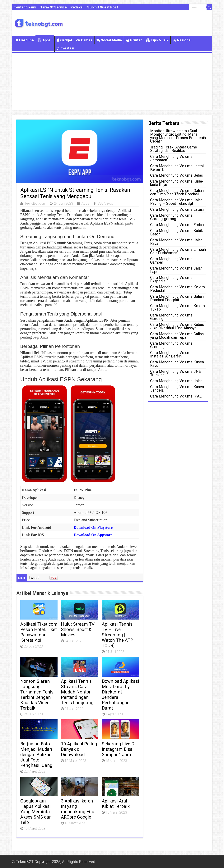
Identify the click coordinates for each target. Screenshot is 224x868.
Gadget (64, 40)
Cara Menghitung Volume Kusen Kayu (177, 364)
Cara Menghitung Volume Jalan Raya (176, 242)
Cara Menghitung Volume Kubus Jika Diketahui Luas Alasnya (177, 326)
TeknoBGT (25, 862)
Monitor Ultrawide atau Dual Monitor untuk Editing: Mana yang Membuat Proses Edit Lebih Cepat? (178, 136)
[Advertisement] (112, 81)
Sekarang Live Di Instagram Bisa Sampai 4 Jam (119, 749)
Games (84, 40)
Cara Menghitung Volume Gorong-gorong (171, 217)
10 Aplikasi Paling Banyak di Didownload (79, 749)
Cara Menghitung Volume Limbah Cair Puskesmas (178, 251)
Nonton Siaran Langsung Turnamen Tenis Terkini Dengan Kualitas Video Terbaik (37, 695)
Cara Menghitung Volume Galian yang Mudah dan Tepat (177, 336)
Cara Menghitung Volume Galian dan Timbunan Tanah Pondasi (177, 192)
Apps (44, 40)
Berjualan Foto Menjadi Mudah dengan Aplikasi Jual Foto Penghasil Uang (36, 755)
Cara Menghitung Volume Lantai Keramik (177, 168)
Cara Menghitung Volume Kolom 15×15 (177, 307)
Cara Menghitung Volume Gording (171, 317)
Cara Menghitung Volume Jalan (176, 381)
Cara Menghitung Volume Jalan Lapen (176, 270)
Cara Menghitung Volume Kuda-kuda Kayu (177, 183)
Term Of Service (53, 7)
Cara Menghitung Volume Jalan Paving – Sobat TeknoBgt (176, 202)
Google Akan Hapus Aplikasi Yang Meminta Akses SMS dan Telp (36, 812)
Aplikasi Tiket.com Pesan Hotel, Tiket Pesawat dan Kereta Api (39, 632)
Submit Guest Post (103, 7)
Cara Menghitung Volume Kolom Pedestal (177, 289)
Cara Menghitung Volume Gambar (171, 261)
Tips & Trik (157, 40)
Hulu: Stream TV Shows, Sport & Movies (78, 629)
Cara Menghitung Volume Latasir (178, 209)
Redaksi (77, 7)
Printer (134, 40)
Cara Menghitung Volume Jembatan (171, 158)
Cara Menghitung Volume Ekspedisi (171, 279)
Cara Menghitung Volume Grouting (171, 345)
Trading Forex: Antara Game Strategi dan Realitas (174, 149)
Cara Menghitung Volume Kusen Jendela (177, 389)
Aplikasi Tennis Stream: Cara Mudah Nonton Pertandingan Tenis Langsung (77, 692)
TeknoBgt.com (35, 203)
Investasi (65, 48)
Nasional (182, 40)
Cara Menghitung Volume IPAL (176, 396)
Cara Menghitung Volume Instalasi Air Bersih (171, 354)
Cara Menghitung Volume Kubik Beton (177, 232)
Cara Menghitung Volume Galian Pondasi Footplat (177, 298)
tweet (34, 578)
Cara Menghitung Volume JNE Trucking (176, 373)
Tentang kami (25, 7)
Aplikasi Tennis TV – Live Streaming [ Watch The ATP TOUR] (117, 635)
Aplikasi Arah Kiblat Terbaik (116, 804)
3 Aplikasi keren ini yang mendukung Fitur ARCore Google (79, 809)
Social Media (109, 40)
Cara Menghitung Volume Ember (177, 225)
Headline (25, 40)
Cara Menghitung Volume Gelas (177, 175)
